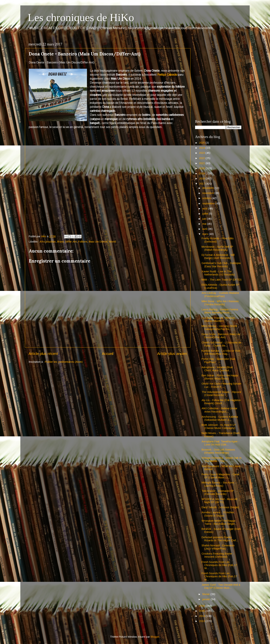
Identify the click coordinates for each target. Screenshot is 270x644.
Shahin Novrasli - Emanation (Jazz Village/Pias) (218, 547)
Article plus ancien (172, 354)
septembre (209, 203)
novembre (208, 193)
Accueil (108, 354)
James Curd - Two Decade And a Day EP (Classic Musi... (221, 586)
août (205, 209)
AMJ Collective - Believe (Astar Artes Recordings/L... (220, 410)
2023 (202, 153)
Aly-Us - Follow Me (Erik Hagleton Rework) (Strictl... (221, 402)
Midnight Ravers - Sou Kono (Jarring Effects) (218, 484)
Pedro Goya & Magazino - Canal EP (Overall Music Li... (220, 476)
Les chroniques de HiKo (81, 17)
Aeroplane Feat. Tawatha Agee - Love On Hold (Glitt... (220, 443)
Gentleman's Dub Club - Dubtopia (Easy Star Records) (221, 265)
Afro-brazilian (48, 242)
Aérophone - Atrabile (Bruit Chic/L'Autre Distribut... (217, 369)
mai (205, 224)
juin (205, 219)
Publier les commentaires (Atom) (64, 362)
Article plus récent (43, 354)
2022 (202, 158)
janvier (207, 599)
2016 (202, 606)
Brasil (60, 242)
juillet (206, 214)
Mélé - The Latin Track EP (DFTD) (222, 280)
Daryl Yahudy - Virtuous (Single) (220, 507)
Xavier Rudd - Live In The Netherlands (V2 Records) (218, 273)
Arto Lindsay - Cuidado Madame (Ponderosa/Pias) (220, 294)
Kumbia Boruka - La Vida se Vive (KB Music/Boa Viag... (221, 352)
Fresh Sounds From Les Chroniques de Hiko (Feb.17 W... (219, 565)
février (206, 594)
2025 (202, 143)
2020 (202, 168)
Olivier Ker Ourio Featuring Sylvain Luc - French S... (221, 385)
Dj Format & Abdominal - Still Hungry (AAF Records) (218, 256)
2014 (202, 616)
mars (206, 234)
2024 (202, 148)
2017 (202, 184)
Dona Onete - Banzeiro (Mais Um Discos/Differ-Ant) (221, 336)
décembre (208, 188)
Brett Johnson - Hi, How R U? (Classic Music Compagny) (219, 426)
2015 (202, 611)
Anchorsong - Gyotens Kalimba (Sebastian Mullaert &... (220, 418)
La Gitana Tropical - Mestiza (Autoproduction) (218, 319)
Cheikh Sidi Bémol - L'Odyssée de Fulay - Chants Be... (221, 344)
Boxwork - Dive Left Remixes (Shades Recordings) (218, 451)
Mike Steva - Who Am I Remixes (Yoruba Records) (220, 303)
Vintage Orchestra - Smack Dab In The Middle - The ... (222, 459)
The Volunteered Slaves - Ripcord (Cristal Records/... (221, 394)
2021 (202, 163)
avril (205, 229)
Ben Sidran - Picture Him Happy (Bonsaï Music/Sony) (220, 377)
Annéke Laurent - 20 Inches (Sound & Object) (218, 514)
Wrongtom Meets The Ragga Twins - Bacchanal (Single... (219, 522)
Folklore (83, 242)
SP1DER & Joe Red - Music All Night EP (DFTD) (219, 501)
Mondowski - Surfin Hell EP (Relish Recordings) (217, 248)
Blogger (155, 637)
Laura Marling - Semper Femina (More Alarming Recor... (220, 311)
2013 (202, 621)
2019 (202, 173)
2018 (202, 179)
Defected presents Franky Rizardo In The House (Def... (220, 539)
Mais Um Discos (98, 242)
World (112, 242)
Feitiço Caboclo (167, 75)
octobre (207, 198)
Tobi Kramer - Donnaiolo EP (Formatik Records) (218, 492)
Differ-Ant (71, 242)
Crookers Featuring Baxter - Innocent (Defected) (218, 555)
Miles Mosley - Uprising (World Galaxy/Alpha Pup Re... (219, 328)
